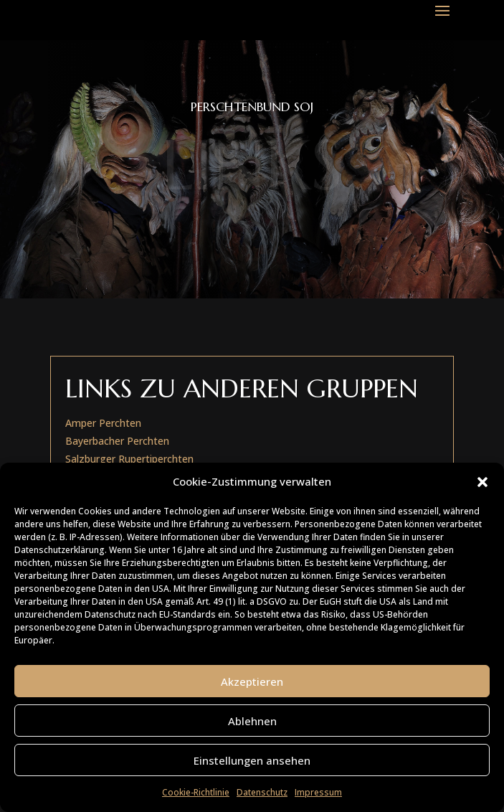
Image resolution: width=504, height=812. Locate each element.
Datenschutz (262, 792)
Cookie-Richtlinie (196, 792)
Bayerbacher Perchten (117, 441)
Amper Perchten (103, 423)
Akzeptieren (252, 681)
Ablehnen (252, 721)
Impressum (318, 792)
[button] (482, 482)
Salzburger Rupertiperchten (129, 459)
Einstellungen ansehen (252, 760)
